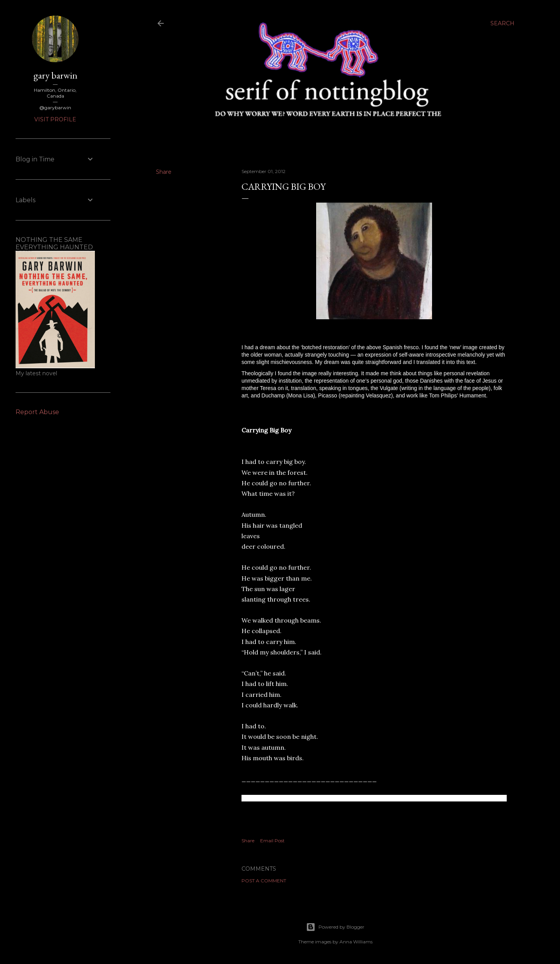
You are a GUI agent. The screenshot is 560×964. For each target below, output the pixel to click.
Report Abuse (37, 412)
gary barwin (55, 75)
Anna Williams (356, 942)
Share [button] (164, 172)
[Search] (502, 23)
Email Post (272, 841)
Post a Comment (264, 881)
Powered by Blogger (335, 927)
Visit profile (55, 119)
